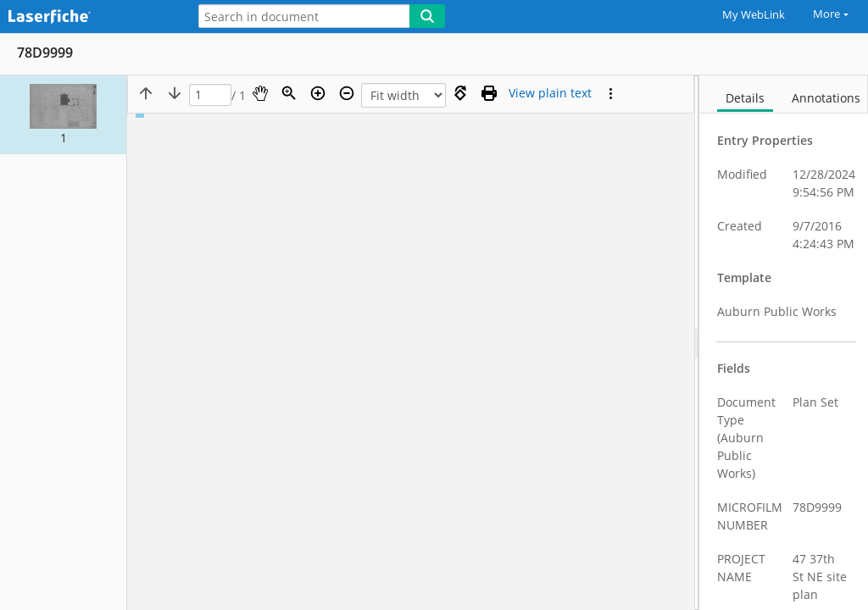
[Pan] (260, 93)
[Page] (210, 95)
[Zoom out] (347, 93)
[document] (784, 343)
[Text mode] (550, 93)
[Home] (89, 17)
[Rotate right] (460, 93)
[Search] (427, 16)
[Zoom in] (318, 93)
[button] (63, 115)
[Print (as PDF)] (489, 93)
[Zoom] (289, 93)
